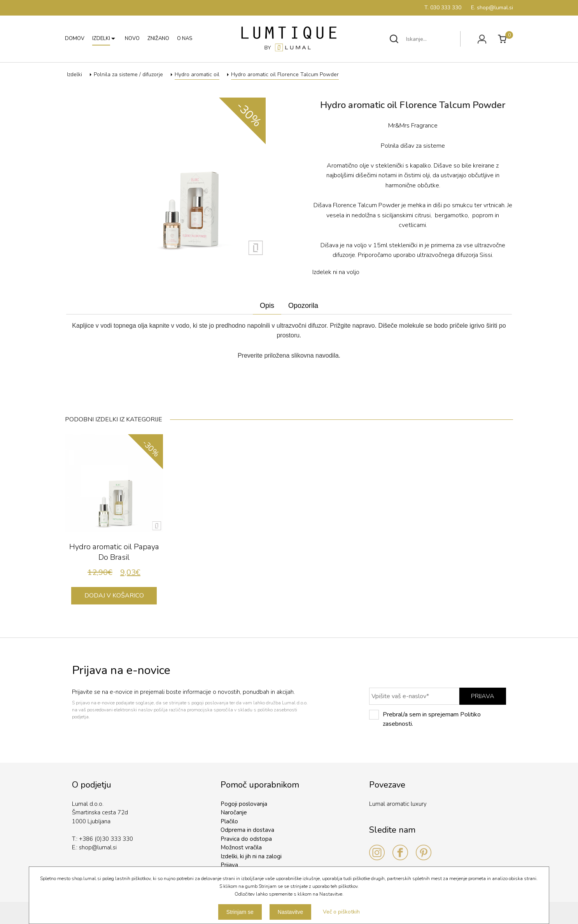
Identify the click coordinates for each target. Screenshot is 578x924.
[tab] (267, 306)
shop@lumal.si (98, 847)
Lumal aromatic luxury (398, 804)
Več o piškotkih (341, 912)
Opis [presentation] (267, 306)
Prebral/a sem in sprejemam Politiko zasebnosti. (425, 719)
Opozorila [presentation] (303, 306)
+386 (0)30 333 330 (106, 839)
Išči (394, 39)
